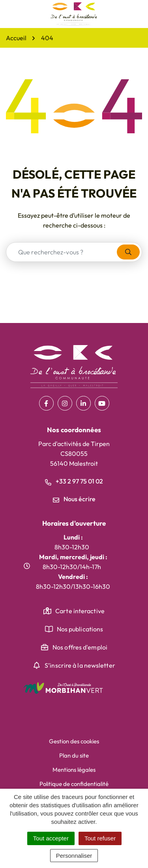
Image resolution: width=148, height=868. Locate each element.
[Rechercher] (128, 252)
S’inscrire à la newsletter (80, 665)
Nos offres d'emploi (80, 647)
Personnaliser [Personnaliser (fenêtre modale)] (74, 856)
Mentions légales (74, 770)
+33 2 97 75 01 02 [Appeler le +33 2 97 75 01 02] (74, 481)
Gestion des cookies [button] (74, 741)
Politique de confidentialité (74, 784)
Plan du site (74, 755)
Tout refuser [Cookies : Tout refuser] (100, 838)
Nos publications (80, 629)
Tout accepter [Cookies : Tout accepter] (51, 838)
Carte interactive (80, 611)
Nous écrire (74, 499)
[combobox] (62, 252)
